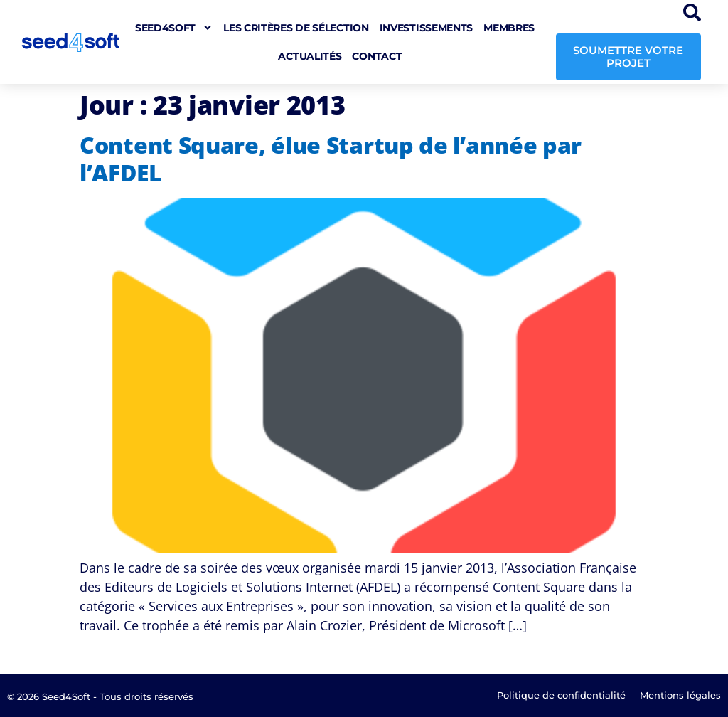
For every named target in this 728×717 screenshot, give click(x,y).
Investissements (427, 28)
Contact (377, 56)
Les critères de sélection (296, 28)
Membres (509, 28)
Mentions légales (680, 695)
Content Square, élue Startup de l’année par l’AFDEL (331, 158)
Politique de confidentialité (561, 695)
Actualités (310, 56)
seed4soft (174, 28)
